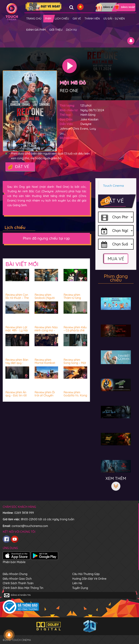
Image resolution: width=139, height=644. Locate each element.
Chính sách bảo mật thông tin (23, 588)
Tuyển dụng (80, 588)
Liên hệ (77, 583)
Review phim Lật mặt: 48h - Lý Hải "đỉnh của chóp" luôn (17, 332)
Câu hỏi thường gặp (86, 574)
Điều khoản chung (15, 574)
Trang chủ (34, 19)
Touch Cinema (113, 185)
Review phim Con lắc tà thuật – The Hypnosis (17, 298)
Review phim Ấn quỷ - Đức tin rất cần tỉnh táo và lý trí (17, 397)
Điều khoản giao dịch (17, 579)
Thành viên (92, 19)
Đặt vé (18, 167)
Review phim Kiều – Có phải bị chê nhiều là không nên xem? (75, 332)
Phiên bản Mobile (14, 562)
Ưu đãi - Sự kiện (114, 19)
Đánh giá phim (36, 30)
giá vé (77, 19)
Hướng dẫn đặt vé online (89, 579)
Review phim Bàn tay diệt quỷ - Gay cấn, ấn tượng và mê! (17, 365)
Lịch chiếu (62, 19)
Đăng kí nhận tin (17, 595)
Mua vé (116, 259)
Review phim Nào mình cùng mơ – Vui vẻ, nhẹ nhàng (46, 332)
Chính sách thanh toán (18, 583)
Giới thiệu (56, 30)
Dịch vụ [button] (71, 30)
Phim (48, 19)
